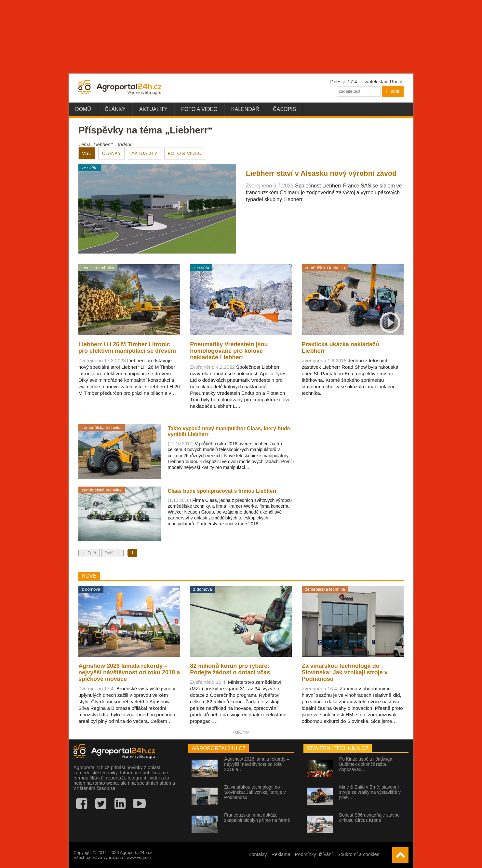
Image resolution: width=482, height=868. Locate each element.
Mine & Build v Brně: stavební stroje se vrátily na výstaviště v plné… (370, 792)
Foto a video (199, 109)
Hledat (393, 91)
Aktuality (153, 109)
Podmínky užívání (314, 854)
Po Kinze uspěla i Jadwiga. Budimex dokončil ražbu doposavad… (366, 764)
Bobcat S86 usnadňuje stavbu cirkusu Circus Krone (369, 818)
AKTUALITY (144, 153)
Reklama (281, 854)
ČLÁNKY (111, 153)
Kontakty (258, 854)
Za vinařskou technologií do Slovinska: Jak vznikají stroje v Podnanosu (255, 792)
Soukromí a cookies (358, 854)
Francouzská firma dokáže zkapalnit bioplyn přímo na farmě (257, 818)
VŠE (87, 153)
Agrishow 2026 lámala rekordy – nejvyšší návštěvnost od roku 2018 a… (257, 764)
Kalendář (245, 109)
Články (115, 109)
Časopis (284, 109)
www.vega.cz (139, 857)
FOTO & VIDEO (185, 153)
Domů (83, 109)
